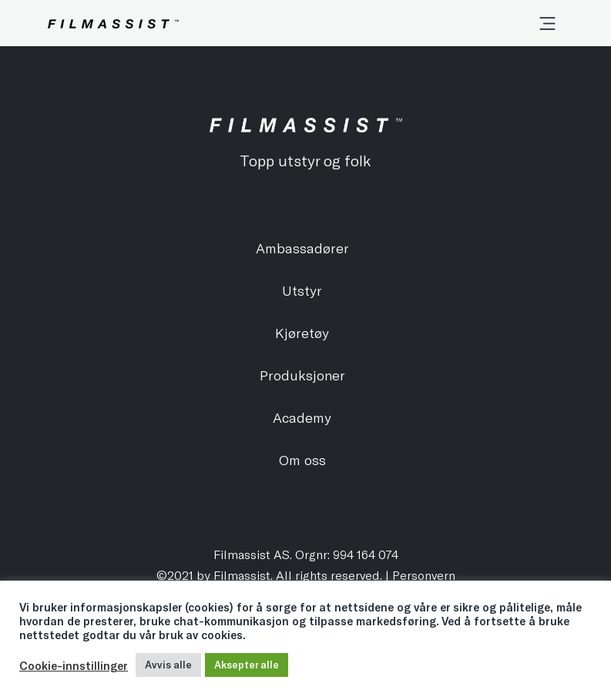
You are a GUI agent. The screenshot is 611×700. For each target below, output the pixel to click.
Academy (302, 417)
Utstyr (302, 290)
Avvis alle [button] (168, 665)
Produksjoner (302, 375)
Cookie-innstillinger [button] (74, 665)
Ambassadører (302, 248)
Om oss (302, 460)
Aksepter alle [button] (247, 665)
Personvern (424, 575)
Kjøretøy (302, 333)
